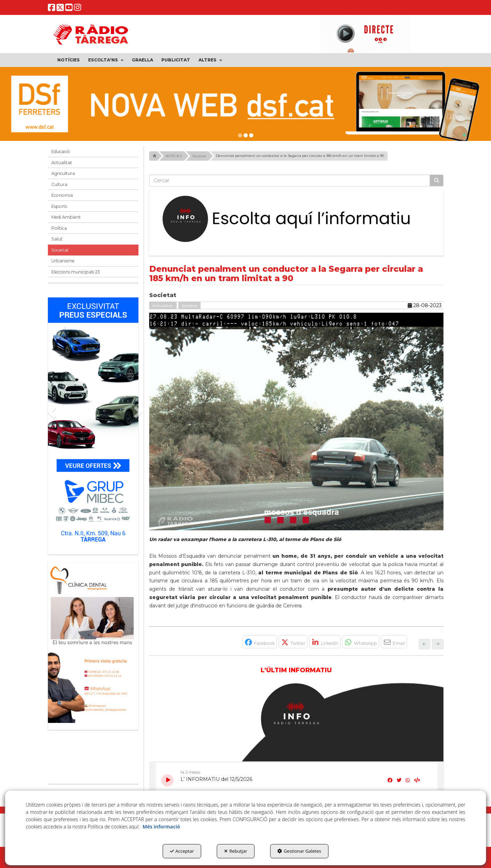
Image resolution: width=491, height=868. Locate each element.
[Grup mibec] (93, 423)
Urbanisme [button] (63, 261)
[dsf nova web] (245, 104)
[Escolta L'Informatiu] (296, 219)
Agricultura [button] (63, 173)
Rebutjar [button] (236, 851)
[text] (290, 180)
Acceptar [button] (182, 851)
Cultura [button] (59, 184)
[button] (52, 9)
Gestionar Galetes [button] (299, 851)
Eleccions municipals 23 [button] (76, 272)
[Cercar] (437, 180)
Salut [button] (57, 239)
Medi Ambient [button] (66, 217)
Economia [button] (62, 195)
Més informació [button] (161, 827)
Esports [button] (59, 206)
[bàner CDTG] (93, 642)
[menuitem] (69, 60)
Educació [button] (61, 151)
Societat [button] (60, 250)
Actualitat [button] (62, 163)
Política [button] (59, 228)
